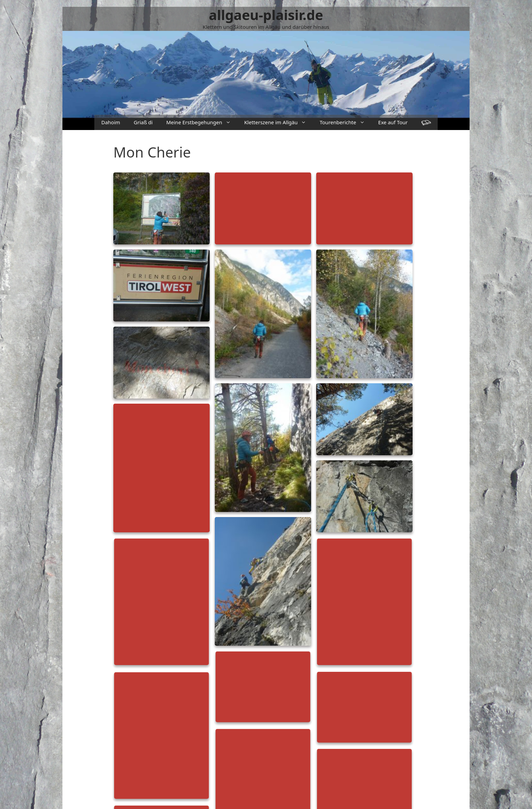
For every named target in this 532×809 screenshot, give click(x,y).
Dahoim (111, 122)
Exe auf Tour (393, 122)
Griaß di (143, 122)
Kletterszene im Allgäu (279, 122)
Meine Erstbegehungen (202, 122)
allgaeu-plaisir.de (266, 15)
